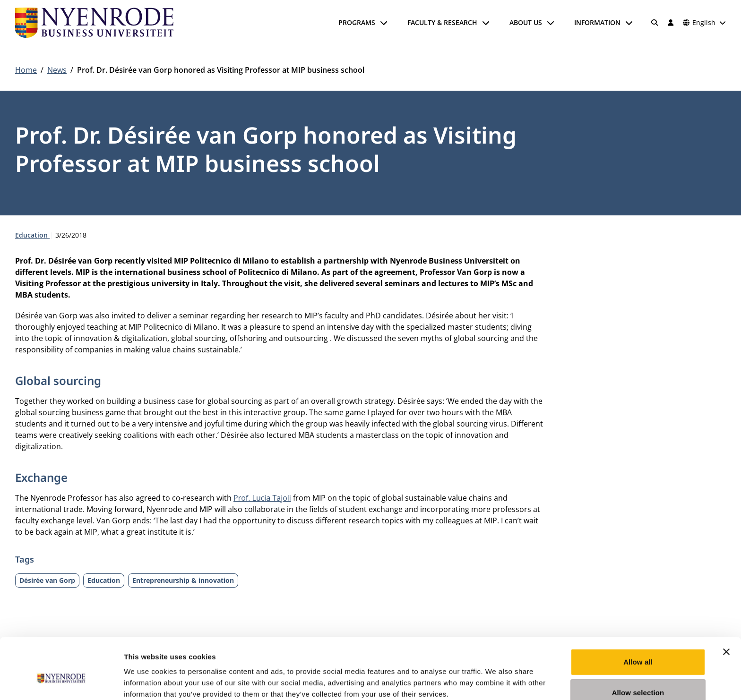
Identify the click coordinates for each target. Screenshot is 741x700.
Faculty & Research (442, 22)
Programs (357, 22)
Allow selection (638, 645)
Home (26, 70)
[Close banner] (726, 604)
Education (32, 235)
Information (597, 22)
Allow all (638, 614)
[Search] (655, 23)
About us (526, 22)
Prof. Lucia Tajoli (262, 498)
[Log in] (671, 23)
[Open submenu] (384, 23)
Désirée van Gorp (47, 580)
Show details (496, 681)
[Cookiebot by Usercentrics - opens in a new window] (61, 682)
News (57, 70)
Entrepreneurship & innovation (183, 580)
